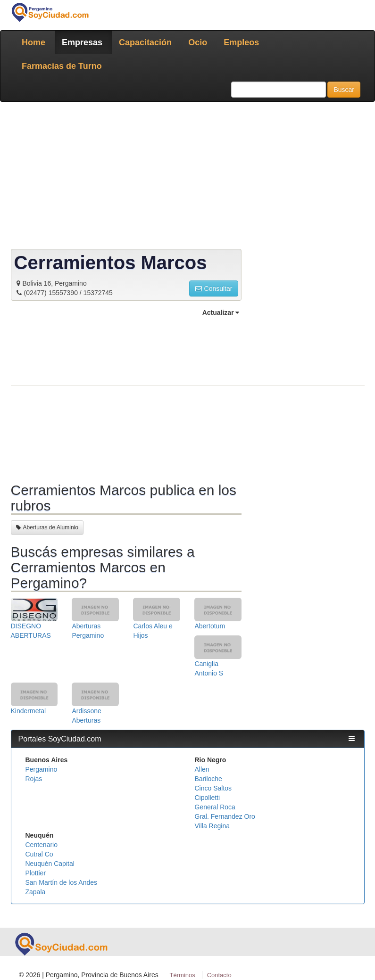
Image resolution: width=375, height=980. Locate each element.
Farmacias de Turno (62, 66)
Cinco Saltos (213, 788)
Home (33, 42)
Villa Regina (212, 826)
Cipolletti (208, 798)
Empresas (82, 42)
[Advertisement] (188, 177)
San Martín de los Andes (62, 882)
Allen (202, 769)
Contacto (219, 975)
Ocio (198, 42)
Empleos (241, 42)
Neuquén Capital (50, 864)
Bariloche (208, 779)
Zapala (36, 892)
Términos (183, 975)
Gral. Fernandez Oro (225, 816)
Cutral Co (39, 854)
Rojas (34, 779)
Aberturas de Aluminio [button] (47, 527)
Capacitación (145, 42)
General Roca (215, 807)
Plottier (36, 873)
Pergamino (42, 769)
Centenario (42, 845)
